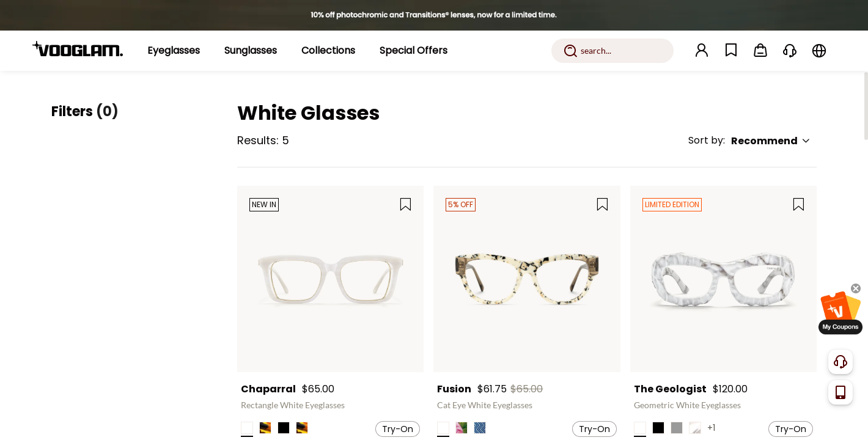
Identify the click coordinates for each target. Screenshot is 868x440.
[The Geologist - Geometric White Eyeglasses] (723, 279)
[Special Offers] (414, 51)
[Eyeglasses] (174, 51)
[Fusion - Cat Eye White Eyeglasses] (527, 279)
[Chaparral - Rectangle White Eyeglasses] (330, 279)
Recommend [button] (771, 141)
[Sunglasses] (251, 51)
